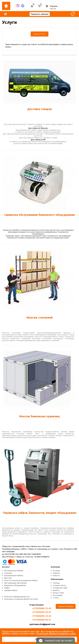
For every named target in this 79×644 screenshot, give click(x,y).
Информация (57, 579)
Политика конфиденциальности (17, 597)
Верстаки (8, 578)
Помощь (56, 583)
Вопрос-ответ (59, 593)
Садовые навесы (11, 590)
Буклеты (56, 590)
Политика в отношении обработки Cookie (21, 599)
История (56, 571)
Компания (55, 567)
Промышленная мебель (14, 576)
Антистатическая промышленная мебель (21, 580)
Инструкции (58, 595)
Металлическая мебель (14, 571)
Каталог (6, 567)
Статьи (56, 598)
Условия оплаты (59, 585)
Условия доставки (60, 588)
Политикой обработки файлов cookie (56, 634)
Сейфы (7, 588)
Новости (56, 576)
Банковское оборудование (15, 585)
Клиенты (56, 573)
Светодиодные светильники (15, 583)
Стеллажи (8, 573)
